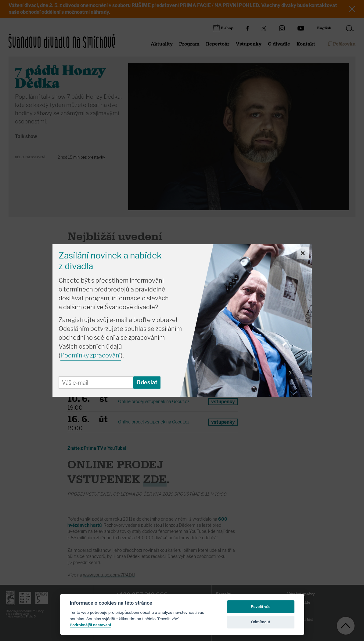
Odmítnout (261, 622)
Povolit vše (261, 607)
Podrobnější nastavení (90, 625)
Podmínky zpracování (91, 355)
